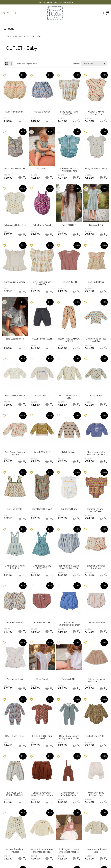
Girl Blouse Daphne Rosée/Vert (42, 283)
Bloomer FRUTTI (42, 623)
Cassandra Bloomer (96, 623)
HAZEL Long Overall (15, 736)
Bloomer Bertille (15, 623)
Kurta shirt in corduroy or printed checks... (42, 851)
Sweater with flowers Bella (96, 851)
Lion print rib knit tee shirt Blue (96, 340)
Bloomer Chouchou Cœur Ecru (96, 567)
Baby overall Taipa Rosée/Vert (69, 113)
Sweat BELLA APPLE (15, 396)
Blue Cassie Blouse (15, 339)
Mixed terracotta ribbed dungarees (69, 794)
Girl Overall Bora (69, 509)
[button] (15, 13)
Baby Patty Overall (42, 225)
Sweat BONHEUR (42, 452)
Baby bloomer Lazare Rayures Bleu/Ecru (69, 567)
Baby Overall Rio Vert (42, 509)
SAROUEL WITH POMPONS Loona (15, 794)
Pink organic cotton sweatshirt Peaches (69, 851)
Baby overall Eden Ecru (15, 225)
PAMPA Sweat (42, 396)
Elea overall (42, 169)
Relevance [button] (88, 64)
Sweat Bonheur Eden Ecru (69, 397)
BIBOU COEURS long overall (42, 737)
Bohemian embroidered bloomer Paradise (69, 625)
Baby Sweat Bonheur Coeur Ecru (15, 453)
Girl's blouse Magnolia (15, 282)
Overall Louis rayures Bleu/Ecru (15, 567)
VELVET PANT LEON (42, 339)
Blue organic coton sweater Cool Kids (96, 453)
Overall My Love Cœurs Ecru (96, 113)
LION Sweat (96, 396)
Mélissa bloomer (42, 112)
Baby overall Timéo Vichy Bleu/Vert (69, 170)
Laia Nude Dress (96, 282)
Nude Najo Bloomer (15, 112)
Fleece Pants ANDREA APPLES (69, 340)
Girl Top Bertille (15, 509)
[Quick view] (24, 121)
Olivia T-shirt (42, 679)
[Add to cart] (20, 121)
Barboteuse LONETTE (15, 169)
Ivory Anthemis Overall (96, 169)
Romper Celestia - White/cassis (96, 510)
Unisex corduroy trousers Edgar (96, 794)
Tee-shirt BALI (69, 679)
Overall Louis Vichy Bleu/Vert (42, 567)
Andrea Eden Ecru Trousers (15, 851)
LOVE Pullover (69, 452)
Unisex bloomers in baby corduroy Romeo (42, 794)
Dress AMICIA (96, 225)
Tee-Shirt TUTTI (69, 282)
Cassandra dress (15, 679)
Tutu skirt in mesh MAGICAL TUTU (96, 680)
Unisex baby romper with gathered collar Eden (69, 739)
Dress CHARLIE (69, 225)
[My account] (103, 13)
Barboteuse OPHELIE (96, 736)
